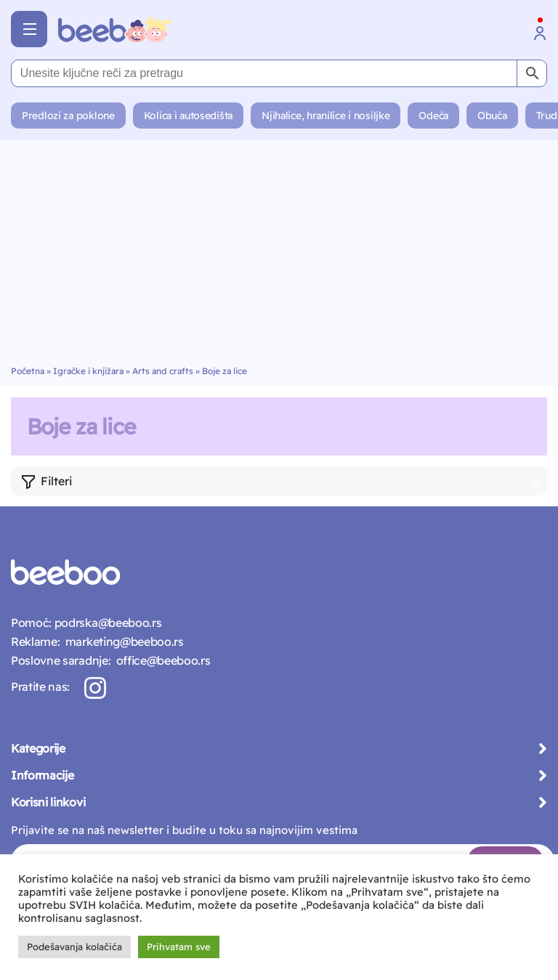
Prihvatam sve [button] (179, 947)
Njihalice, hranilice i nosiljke (325, 116)
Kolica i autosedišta (188, 116)
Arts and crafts (163, 371)
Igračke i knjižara (88, 371)
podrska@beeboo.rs (106, 623)
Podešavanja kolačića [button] (74, 947)
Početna (28, 371)
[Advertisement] (279, 256)
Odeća (433, 116)
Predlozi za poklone (68, 116)
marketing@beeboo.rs (121, 641)
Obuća (492, 116)
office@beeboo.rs (160, 660)
